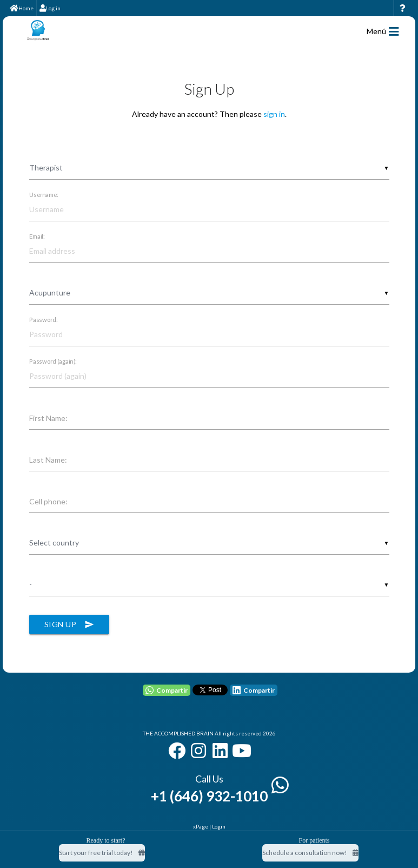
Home (22, 8)
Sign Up (69, 624)
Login (219, 826)
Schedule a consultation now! (310, 853)
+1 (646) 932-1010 (209, 796)
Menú (383, 32)
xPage (201, 826)
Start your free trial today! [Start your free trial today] (102, 853)
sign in (274, 114)
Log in (50, 8)
